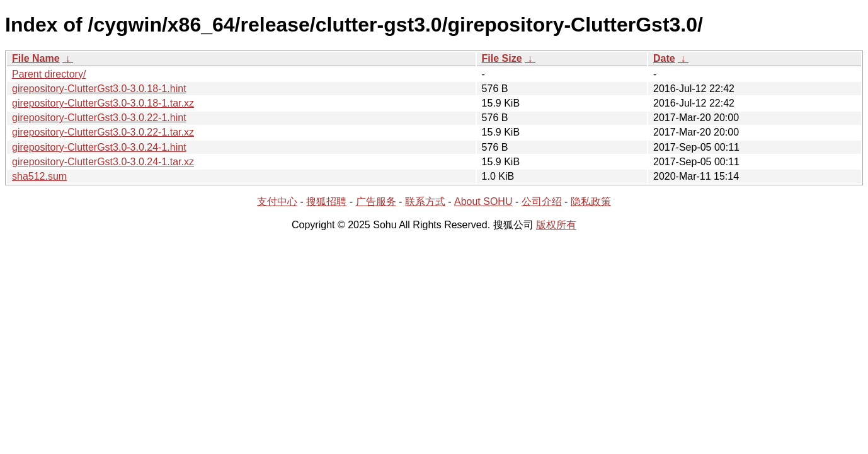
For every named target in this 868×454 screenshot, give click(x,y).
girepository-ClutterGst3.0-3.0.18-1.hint (99, 89)
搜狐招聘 (326, 201)
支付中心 (277, 201)
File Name (36, 58)
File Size (502, 58)
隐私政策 (591, 201)
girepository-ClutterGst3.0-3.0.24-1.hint (99, 147)
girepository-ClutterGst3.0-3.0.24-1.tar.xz (103, 162)
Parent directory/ (49, 74)
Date (664, 58)
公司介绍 (542, 201)
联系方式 (425, 201)
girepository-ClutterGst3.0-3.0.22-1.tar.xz (103, 132)
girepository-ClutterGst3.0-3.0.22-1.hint (99, 118)
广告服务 (376, 201)
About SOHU (483, 201)
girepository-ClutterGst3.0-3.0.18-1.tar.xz (103, 103)
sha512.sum (39, 176)
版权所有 (556, 225)
